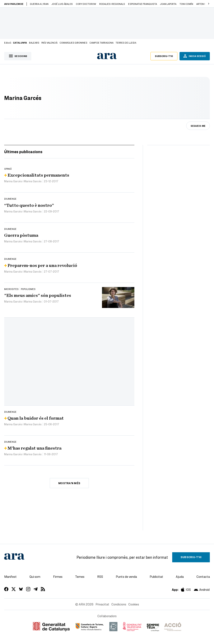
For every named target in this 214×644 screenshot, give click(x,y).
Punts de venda (126, 577)
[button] (209, 4)
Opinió (8, 169)
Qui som (35, 577)
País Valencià (49, 43)
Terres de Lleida (126, 43)
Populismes (28, 289)
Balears (34, 43)
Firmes (58, 577)
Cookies (134, 604)
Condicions (119, 604)
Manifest (10, 577)
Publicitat (156, 577)
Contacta (203, 577)
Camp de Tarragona (101, 43)
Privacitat (102, 604)
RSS (100, 577)
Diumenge (10, 199)
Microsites (11, 289)
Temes (80, 577)
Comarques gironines (73, 43)
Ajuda (180, 577)
